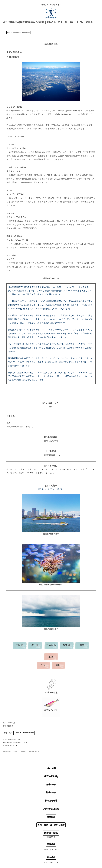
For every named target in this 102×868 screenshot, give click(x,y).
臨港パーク (51, 785)
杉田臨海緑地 (51, 801)
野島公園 (51, 817)
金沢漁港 (51, 857)
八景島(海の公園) (51, 809)
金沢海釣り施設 (51, 833)
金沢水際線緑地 (26, 33)
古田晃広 (10, 726)
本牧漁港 (51, 844)
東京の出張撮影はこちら (12, 739)
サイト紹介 (8, 733)
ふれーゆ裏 (51, 768)
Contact (18, 733)
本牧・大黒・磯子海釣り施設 (51, 825)
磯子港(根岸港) (51, 776)
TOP (8, 33)
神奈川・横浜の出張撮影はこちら (15, 742)
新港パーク (51, 793)
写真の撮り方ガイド (10, 746)
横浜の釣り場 (16, 33)
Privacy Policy (29, 733)
